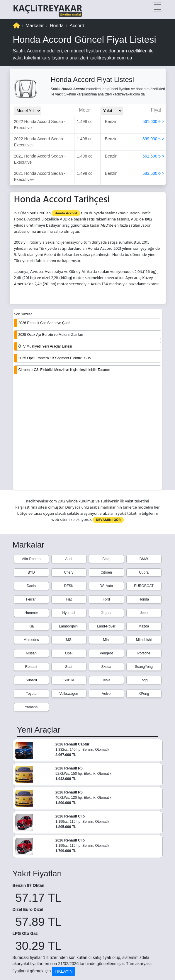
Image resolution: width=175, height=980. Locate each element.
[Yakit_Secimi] (112, 111)
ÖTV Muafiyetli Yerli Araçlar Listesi (45, 346)
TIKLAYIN (63, 971)
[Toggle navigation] (157, 7)
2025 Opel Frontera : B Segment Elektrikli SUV (55, 358)
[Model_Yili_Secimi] (28, 111)
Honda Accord (66, 213)
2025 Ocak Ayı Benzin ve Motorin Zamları (51, 335)
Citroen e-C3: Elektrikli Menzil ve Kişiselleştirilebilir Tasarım (64, 370)
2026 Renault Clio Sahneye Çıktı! (44, 323)
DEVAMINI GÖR (108, 520)
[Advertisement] (88, 435)
